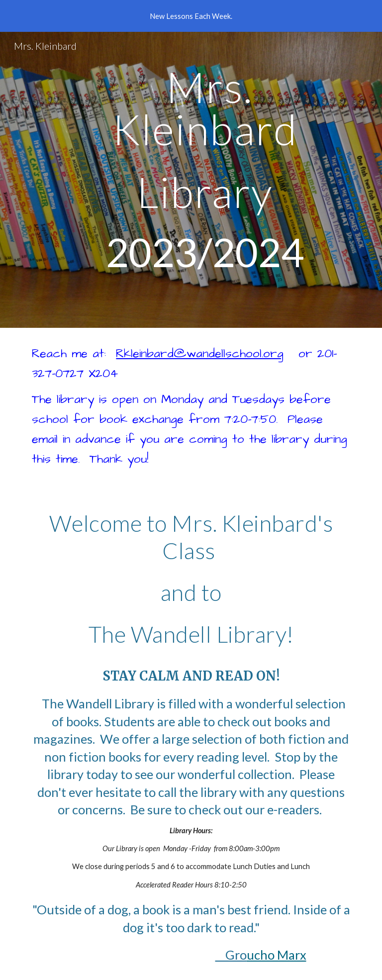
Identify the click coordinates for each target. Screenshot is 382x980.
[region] (191, 16)
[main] (205, 180)
